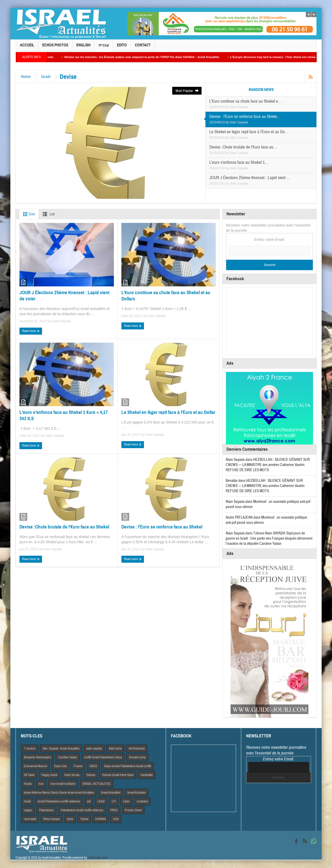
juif (89, 801)
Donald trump (137, 757)
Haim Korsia (72, 775)
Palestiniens (46, 810)
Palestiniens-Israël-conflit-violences (82, 810)
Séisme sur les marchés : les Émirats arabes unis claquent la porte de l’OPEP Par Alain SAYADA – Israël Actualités (146, 57)
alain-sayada (94, 749)
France (78, 766)
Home (26, 77)
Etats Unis (60, 766)
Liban (126, 801)
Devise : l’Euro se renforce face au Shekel (162, 527)
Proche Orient (133, 810)
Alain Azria (115, 749)
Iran (41, 784)
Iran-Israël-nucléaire (63, 784)
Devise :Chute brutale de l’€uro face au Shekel (64, 527)
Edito (122, 47)
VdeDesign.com (97, 858)
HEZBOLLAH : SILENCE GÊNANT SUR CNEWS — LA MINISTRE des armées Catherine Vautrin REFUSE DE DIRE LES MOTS (268, 465)
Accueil (27, 47)
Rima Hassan (52, 819)
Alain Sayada (239, 107)
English (83, 47)
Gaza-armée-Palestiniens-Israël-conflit (127, 766)
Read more (31, 331)
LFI (114, 801)
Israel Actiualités (111, 793)
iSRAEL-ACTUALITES (96, 784)
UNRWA (101, 819)
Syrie (70, 819)
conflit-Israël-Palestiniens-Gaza (103, 757)
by (228, 107)
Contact (143, 47)
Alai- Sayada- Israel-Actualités (61, 749)
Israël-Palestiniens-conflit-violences (59, 801)
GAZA (93, 766)
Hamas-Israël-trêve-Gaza (118, 775)
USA (116, 819)
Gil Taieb (29, 775)
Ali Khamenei (137, 749)
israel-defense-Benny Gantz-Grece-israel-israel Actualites (59, 793)
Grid (28, 214)
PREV (114, 810)
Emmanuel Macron (36, 766)
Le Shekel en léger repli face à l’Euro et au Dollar (168, 412)
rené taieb (30, 819)
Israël (46, 77)
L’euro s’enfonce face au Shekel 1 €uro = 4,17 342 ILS (64, 415)
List (48, 214)
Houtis (28, 784)
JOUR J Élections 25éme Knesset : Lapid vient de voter (64, 296)
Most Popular (187, 91)
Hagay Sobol (49, 775)
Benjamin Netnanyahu (37, 757)
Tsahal (84, 819)
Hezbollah (147, 775)
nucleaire (142, 801)
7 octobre (30, 749)
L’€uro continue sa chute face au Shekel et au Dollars (166, 296)
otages (28, 810)
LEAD (101, 801)
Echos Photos (55, 47)
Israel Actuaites (137, 793)
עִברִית (104, 47)
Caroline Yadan (68, 757)
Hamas (91, 775)
